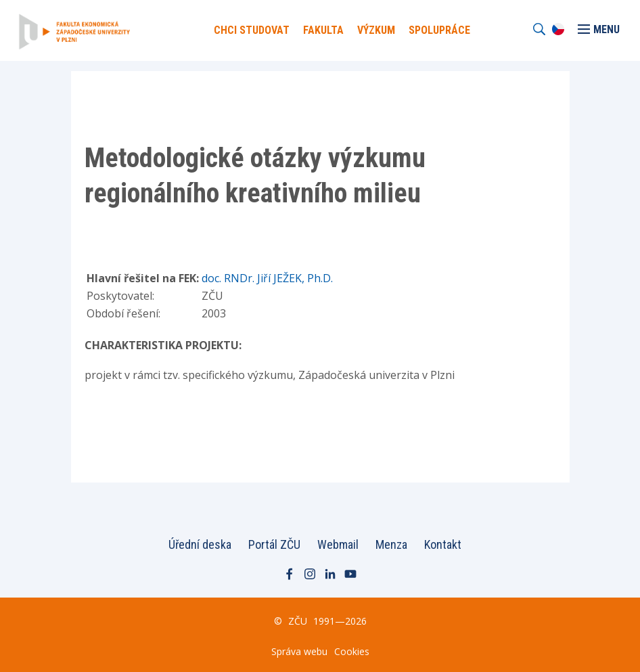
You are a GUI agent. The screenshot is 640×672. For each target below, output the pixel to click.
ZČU (298, 621)
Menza (391, 544)
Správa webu (299, 651)
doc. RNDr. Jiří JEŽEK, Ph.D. (267, 278)
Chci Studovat (252, 30)
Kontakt (443, 544)
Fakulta (323, 30)
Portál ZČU (274, 544)
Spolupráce (439, 30)
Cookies (352, 651)
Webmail (338, 544)
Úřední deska (200, 544)
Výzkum (376, 30)
